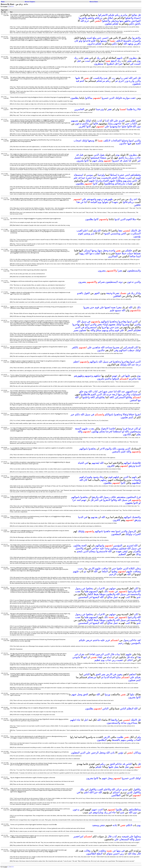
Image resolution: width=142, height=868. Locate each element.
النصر (130, 330)
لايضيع (96, 597)
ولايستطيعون (134, 271)
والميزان (136, 41)
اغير (135, 78)
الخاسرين (79, 109)
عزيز (108, 640)
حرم (87, 21)
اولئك (88, 121)
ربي (114, 660)
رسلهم (104, 480)
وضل (100, 161)
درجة (138, 365)
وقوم (90, 477)
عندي (125, 789)
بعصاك (121, 178)
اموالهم (127, 463)
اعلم (85, 231)
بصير (76, 330)
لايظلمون (102, 740)
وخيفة (109, 293)
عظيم (97, 660)
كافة (112, 397)
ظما (86, 591)
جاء (79, 720)
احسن (105, 38)
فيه (78, 81)
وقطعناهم (136, 175)
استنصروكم (91, 327)
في (132, 64)
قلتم (93, 41)
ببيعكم (92, 551)
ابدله (109, 657)
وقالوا (114, 500)
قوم (97, 307)
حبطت (131, 350)
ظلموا (119, 809)
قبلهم (116, 477)
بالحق (138, 24)
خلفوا (120, 568)
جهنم (115, 376)
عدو (139, 597)
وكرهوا (95, 497)
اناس (134, 181)
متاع (118, 677)
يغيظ (96, 594)
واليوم (108, 449)
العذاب (137, 740)
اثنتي (127, 175)
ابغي (126, 78)
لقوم (81, 233)
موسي (89, 175)
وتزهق (132, 466)
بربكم (131, 202)
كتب (128, 597)
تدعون (78, 123)
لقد (139, 640)
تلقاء (100, 657)
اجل (86, 720)
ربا (122, 78)
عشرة (121, 175)
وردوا (107, 694)
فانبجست (106, 178)
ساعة (124, 723)
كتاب (95, 391)
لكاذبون (127, 434)
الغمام (106, 181)
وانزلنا (99, 181)
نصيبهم (75, 121)
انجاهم (132, 674)
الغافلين (117, 296)
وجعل (106, 250)
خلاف (113, 497)
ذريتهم (100, 199)
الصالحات (116, 141)
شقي (102, 825)
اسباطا (114, 175)
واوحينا (101, 175)
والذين (137, 141)
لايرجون (100, 654)
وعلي (138, 568)
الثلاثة (132, 568)
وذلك (138, 554)
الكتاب (133, 123)
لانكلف (119, 41)
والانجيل (79, 548)
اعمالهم (123, 350)
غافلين (137, 205)
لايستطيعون (112, 282)
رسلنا (111, 123)
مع (139, 400)
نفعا (120, 231)
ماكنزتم (133, 379)
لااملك (134, 231)
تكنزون (101, 379)
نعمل (125, 161)
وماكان (137, 753)
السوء (107, 233)
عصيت (120, 660)
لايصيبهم (93, 591)
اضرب (129, 178)
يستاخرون (132, 723)
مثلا (134, 219)
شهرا (105, 391)
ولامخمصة (135, 594)
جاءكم (133, 640)
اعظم (76, 362)
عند (133, 365)
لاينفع (114, 61)
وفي (116, 350)
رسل (132, 158)
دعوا (92, 253)
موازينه (126, 98)
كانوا (89, 126)
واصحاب (136, 480)
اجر (91, 597)
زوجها (94, 250)
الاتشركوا (103, 15)
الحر (96, 500)
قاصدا (112, 429)
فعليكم (137, 330)
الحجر (114, 178)
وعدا (107, 548)
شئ (105, 78)
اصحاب (77, 141)
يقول (102, 155)
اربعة (115, 394)
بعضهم (112, 324)
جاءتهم (118, 123)
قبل (79, 61)
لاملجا (105, 571)
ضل (127, 767)
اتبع (85, 657)
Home (3, 2)
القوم (129, 219)
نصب (78, 591)
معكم (102, 431)
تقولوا (105, 202)
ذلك (139, 307)
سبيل (84, 321)
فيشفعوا (95, 158)
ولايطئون (111, 594)
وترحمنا (100, 109)
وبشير (87, 233)
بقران (81, 654)
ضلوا (124, 126)
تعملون (83, 330)
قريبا (125, 429)
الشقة (78, 429)
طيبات (129, 184)
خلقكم (129, 250)
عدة (135, 391)
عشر (111, 391)
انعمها (107, 307)
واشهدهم (92, 199)
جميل (138, 839)
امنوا (131, 141)
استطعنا (117, 431)
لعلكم (115, 24)
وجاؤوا (137, 836)
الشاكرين (113, 256)
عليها (78, 78)
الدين (78, 327)
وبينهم (105, 330)
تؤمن (121, 753)
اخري (121, 81)
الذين (112, 98)
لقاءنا (92, 654)
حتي (99, 38)
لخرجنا (109, 431)
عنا (119, 126)
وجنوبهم (89, 376)
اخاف (130, 660)
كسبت (137, 64)
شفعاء (103, 158)
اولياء (105, 324)
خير (72, 414)
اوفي (125, 551)
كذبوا (117, 219)
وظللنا (119, 181)
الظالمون (91, 854)
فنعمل (77, 158)
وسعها (103, 41)
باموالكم (109, 414)
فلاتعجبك (136, 463)
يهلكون (95, 431)
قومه (138, 178)
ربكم (117, 15)
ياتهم (134, 477)
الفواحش (136, 21)
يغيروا (86, 307)
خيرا (120, 64)
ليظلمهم (136, 483)
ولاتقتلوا (129, 18)
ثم (117, 81)
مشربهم (127, 181)
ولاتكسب (98, 78)
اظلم (133, 121)
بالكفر (75, 347)
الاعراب (101, 588)
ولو (81, 41)
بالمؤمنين (136, 643)
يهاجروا (76, 324)
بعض (86, 58)
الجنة (138, 143)
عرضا (131, 429)
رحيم (121, 643)
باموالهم (105, 321)
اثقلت (97, 253)
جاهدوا (107, 531)
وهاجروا (122, 321)
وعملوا (125, 141)
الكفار (90, 594)
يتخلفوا (90, 588)
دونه (121, 282)
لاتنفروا (107, 500)
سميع (118, 310)
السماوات (136, 394)
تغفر (109, 109)
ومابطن (115, 21)
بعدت (91, 429)
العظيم (122, 554)
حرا (74, 500)
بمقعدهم (121, 497)
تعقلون (108, 24)
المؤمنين (118, 545)
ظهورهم (108, 199)
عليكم (111, 15)
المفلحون (116, 534)
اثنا (115, 391)
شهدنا (115, 202)
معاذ (134, 854)
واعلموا (86, 397)
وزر (126, 81)
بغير (103, 674)
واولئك (123, 365)
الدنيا (138, 466)
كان (76, 41)
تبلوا (132, 694)
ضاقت (105, 568)
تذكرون (91, 44)
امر (110, 812)
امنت (88, 61)
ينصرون (102, 271)
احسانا (137, 18)
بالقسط (127, 41)
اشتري (130, 545)
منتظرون (99, 64)
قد (77, 155)
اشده (89, 38)
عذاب (108, 660)
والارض (126, 394)
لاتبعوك (104, 429)
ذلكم (132, 24)
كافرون (111, 466)
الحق (98, 674)
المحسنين (83, 597)
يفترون (80, 161)
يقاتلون (77, 545)
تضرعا (116, 293)
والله (93, 330)
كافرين (82, 126)
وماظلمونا (109, 184)
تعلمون (124, 417)
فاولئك (118, 98)
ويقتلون (114, 548)
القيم (93, 394)
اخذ (135, 199)
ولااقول (137, 789)
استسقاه (79, 175)
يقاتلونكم (100, 397)
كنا (130, 161)
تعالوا (134, 15)
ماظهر (127, 21)
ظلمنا (130, 109)
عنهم (95, 161)
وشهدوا (114, 126)
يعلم (139, 434)
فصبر (76, 836)
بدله (132, 657)
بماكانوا (89, 98)
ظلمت (120, 737)
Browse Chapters (30, 2)
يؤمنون (137, 236)
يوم (139, 61)
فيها (129, 143)
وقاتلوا (129, 397)
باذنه (115, 825)
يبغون (120, 674)
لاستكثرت (136, 233)
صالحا (133, 256)
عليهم (112, 181)
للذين (130, 792)
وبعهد (130, 44)
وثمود (96, 477)
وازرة (131, 81)
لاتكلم (129, 825)
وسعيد (96, 825)
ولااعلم (107, 789)
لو (140, 429)
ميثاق (98, 330)
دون (139, 126)
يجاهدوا (92, 449)
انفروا (138, 414)
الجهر (97, 293)
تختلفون (137, 84)
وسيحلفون (135, 431)
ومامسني (115, 233)
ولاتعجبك (136, 517)
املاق (110, 18)
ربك (99, 58)
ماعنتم (96, 640)
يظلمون (75, 98)
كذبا (107, 121)
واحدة (112, 250)
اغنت (100, 809)
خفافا (131, 414)
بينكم (112, 330)
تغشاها (137, 253)
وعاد (101, 477)
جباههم (97, 376)
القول (87, 293)
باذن (113, 753)
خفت (133, 98)
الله (82, 21)
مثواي (109, 854)
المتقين (134, 400)
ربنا (135, 109)
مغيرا (119, 307)
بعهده (119, 551)
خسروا (105, 98)
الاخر (102, 449)
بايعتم (80, 551)
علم (76, 178)
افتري (122, 121)
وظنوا (114, 571)
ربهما (82, 253)
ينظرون (133, 58)
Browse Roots (94, 2)
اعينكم (116, 792)
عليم (112, 310)
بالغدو (80, 293)
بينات (117, 654)
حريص (89, 640)
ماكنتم (85, 123)
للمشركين (128, 347)
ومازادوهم (98, 812)
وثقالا (125, 414)
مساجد (109, 347)
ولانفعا (114, 720)
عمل (116, 597)
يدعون (76, 809)
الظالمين (116, 795)
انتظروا (110, 64)
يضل (116, 767)
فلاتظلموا (85, 394)
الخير (123, 233)
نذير (93, 233)
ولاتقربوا (83, 18)
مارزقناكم (120, 184)
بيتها (119, 851)
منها (121, 21)
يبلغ (95, 38)
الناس (87, 674)
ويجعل (102, 753)
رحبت (81, 568)
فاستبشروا (102, 551)
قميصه (125, 836)
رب (113, 78)
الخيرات (137, 534)
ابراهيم (83, 477)
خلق (81, 391)
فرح (139, 497)
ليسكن (87, 250)
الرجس (95, 753)
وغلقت (102, 851)
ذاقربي (137, 44)
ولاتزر (138, 81)
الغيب (79, 231)
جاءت (138, 158)
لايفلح (100, 854)
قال (112, 654)
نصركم (101, 282)
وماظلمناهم (135, 809)
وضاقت (137, 571)
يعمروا (116, 347)
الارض (91, 568)
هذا (78, 202)
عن (82, 202)
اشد (79, 500)
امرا (81, 836)
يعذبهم (94, 517)
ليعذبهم (96, 463)
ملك (82, 789)
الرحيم (113, 574)
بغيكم (138, 677)
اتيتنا (138, 256)
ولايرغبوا (132, 591)
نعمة (113, 307)
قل (139, 15)
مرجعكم (101, 81)
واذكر (138, 293)
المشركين (120, 397)
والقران (137, 551)
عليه (102, 548)
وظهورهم (79, 376)
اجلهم (73, 720)
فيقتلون (122, 548)
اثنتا (94, 178)
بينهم (123, 740)
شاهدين (96, 347)
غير (139, 161)
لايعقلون (75, 753)
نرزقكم (98, 18)
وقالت (87, 851)
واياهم (91, 18)
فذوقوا (116, 379)
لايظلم (130, 708)
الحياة (81, 463)
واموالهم (100, 545)
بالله (127, 431)
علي (116, 121)
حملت (130, 253)
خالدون (123, 143)
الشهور (129, 391)
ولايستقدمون (113, 723)
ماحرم (124, 15)
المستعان (124, 839)
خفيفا (118, 253)
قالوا (96, 123)
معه (113, 531)
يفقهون (129, 503)
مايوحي (76, 657)
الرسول (132, 531)
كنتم (82, 81)
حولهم (112, 588)
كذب (100, 121)
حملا (124, 253)
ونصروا (126, 324)
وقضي (130, 740)
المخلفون (131, 497)
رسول (106, 497)
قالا (139, 109)
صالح (110, 597)
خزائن (119, 789)
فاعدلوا (87, 41)
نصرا (120, 271)
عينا (83, 178)
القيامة (94, 202)
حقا (97, 548)
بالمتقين (116, 451)
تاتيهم (120, 58)
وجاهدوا (114, 321)
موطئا (102, 594)
